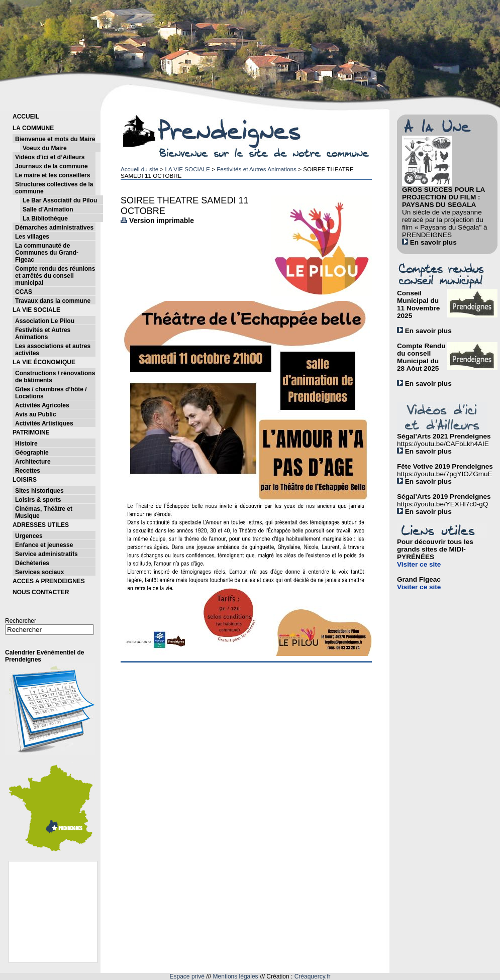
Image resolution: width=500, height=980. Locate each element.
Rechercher (21, 621)
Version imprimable (157, 221)
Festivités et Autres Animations (257, 169)
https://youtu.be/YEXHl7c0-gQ (442, 504)
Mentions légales (236, 976)
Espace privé (187, 976)
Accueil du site (139, 169)
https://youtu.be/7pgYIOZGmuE (445, 474)
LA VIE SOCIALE (187, 169)
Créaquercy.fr (313, 976)
